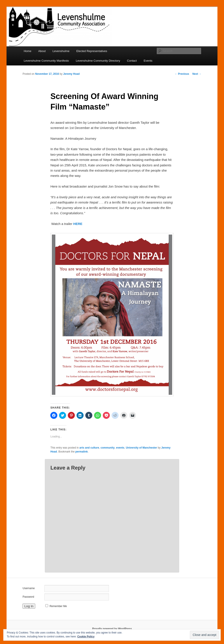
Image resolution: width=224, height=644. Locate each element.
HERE (78, 224)
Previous (182, 74)
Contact (132, 61)
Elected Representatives (92, 51)
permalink (81, 452)
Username (29, 588)
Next (197, 74)
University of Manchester (141, 448)
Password (28, 597)
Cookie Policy (86, 637)
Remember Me (58, 606)
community (108, 448)
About (42, 51)
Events (148, 61)
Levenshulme (61, 51)
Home (27, 51)
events (120, 448)
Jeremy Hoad (71, 74)
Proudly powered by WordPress (112, 629)
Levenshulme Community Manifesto (46, 61)
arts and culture (89, 448)
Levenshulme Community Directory (98, 61)
